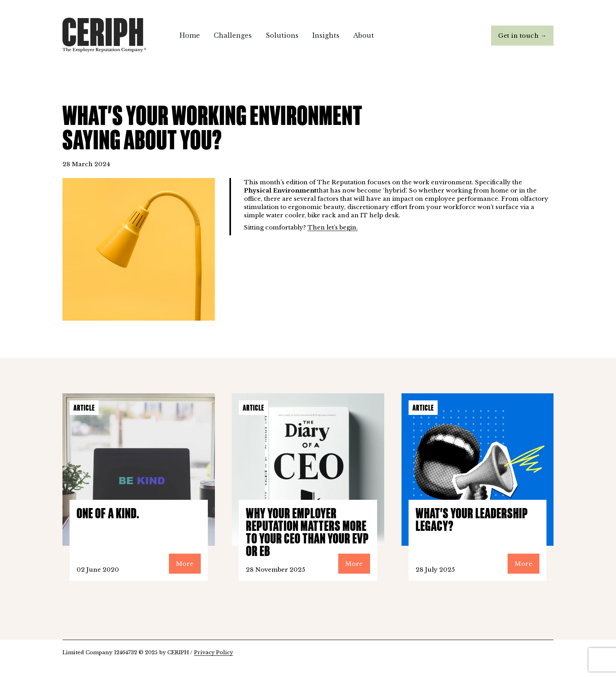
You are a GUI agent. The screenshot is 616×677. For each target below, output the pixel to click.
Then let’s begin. (333, 227)
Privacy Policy (214, 652)
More (185, 564)
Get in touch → (522, 36)
